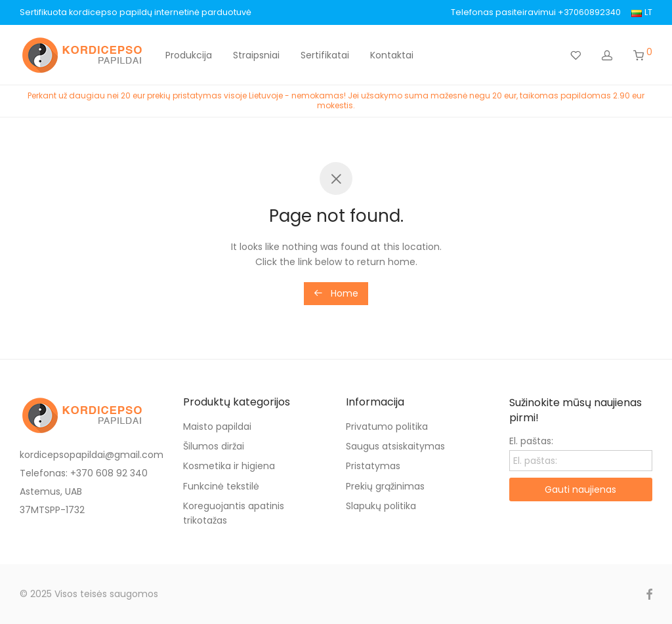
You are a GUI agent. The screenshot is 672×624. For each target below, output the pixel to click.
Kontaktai (392, 55)
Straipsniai (256, 55)
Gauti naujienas (580, 489)
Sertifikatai (325, 55)
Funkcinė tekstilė (221, 486)
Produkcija (189, 55)
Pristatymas (373, 466)
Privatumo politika (387, 426)
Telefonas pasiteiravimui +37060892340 (536, 13)
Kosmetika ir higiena (229, 466)
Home (336, 293)
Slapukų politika (381, 506)
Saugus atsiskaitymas (395, 446)
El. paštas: (531, 441)
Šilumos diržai (214, 446)
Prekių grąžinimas (385, 486)
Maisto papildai (217, 426)
